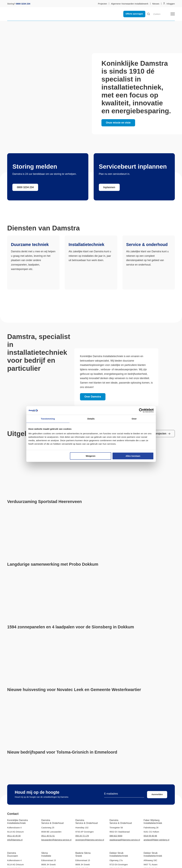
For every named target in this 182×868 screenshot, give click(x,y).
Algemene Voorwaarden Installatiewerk (130, 4)
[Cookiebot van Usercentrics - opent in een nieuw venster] (141, 410)
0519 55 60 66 (150, 836)
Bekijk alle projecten (156, 434)
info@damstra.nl (15, 840)
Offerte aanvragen (134, 14)
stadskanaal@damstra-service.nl (125, 840)
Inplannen (109, 187)
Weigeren (91, 456)
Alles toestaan (133, 456)
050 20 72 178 (82, 836)
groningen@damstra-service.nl (90, 840)
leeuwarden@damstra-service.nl (56, 840)
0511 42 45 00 (14, 836)
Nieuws (156, 4)
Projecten (103, 4)
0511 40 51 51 (48, 836)
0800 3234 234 (25, 187)
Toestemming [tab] (48, 419)
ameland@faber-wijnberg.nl (156, 840)
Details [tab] (91, 419)
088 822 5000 (116, 836)
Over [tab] (134, 419)
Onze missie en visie (118, 123)
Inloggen (171, 4)
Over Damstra (93, 397)
